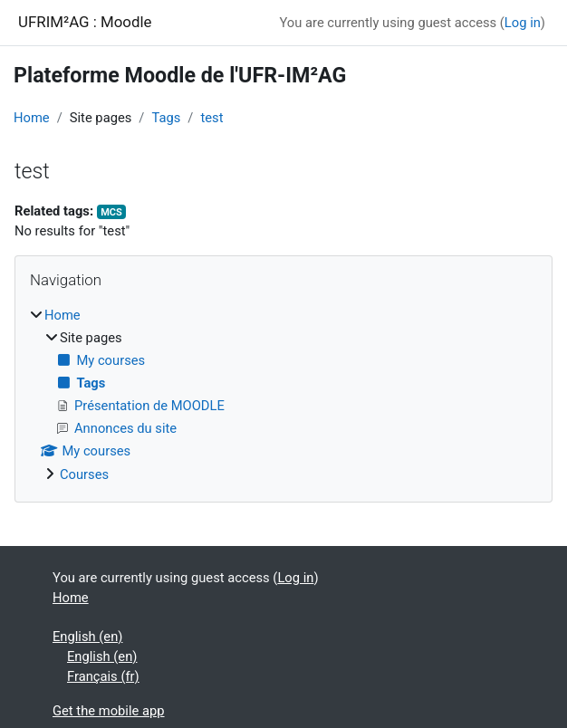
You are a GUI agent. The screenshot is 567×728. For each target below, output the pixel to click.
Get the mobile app (109, 711)
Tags (166, 118)
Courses (84, 474)
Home (32, 118)
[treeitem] (283, 395)
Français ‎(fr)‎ (103, 676)
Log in (523, 23)
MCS (111, 212)
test (211, 118)
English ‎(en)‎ (87, 637)
